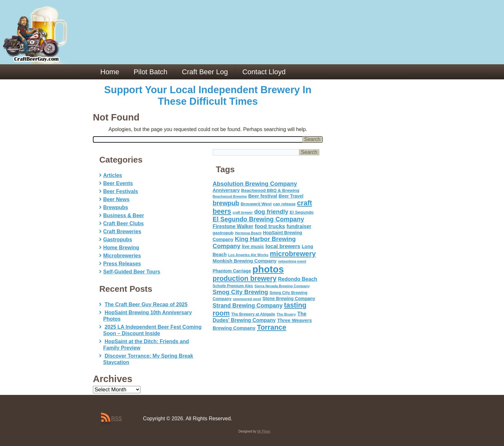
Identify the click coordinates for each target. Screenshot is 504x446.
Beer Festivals (121, 191)
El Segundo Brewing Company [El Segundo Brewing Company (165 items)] (259, 219)
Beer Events (118, 183)
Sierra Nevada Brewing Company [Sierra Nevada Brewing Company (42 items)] (282, 286)
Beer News (116, 199)
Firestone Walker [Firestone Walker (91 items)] (233, 226)
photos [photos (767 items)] (268, 269)
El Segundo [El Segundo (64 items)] (302, 212)
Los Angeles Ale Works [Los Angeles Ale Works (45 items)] (248, 255)
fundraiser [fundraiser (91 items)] (299, 226)
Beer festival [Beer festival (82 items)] (263, 196)
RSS (117, 419)
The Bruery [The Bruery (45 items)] (286, 314)
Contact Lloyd (264, 72)
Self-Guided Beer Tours (132, 272)
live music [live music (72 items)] (253, 246)
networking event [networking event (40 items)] (292, 261)
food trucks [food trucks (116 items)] (270, 226)
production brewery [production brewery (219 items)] (245, 279)
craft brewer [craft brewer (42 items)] (243, 212)
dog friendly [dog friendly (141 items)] (271, 212)
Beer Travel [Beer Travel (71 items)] (291, 196)
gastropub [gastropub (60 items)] (223, 233)
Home (110, 72)
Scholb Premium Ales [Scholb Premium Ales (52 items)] (233, 286)
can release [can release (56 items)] (284, 204)
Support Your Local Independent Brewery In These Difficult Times (208, 96)
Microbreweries (122, 256)
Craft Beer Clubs (123, 223)
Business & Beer (124, 215)
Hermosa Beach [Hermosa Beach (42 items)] (248, 233)
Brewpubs (116, 207)
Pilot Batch (151, 72)
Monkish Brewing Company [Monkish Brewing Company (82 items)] (245, 261)
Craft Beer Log (205, 72)
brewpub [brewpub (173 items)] (226, 203)
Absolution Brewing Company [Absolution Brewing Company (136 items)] (255, 184)
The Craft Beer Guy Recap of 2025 (146, 304)
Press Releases (122, 264)
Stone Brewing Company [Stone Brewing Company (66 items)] (289, 299)
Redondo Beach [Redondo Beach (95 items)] (298, 279)
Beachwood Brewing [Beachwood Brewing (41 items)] (230, 196)
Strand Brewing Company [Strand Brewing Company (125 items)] (248, 306)
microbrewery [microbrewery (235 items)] (293, 254)
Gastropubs (118, 240)
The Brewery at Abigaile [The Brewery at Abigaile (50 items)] (253, 314)
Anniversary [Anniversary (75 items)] (226, 190)
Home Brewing (121, 248)
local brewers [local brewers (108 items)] (283, 246)
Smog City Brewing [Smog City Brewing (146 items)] (241, 292)
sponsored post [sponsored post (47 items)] (247, 299)
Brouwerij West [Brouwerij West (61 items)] (256, 204)
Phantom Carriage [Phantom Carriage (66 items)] (232, 271)
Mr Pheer (264, 431)
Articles (113, 175)
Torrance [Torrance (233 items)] (271, 327)
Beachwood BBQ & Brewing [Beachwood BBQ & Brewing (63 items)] (270, 190)
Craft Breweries (122, 232)
